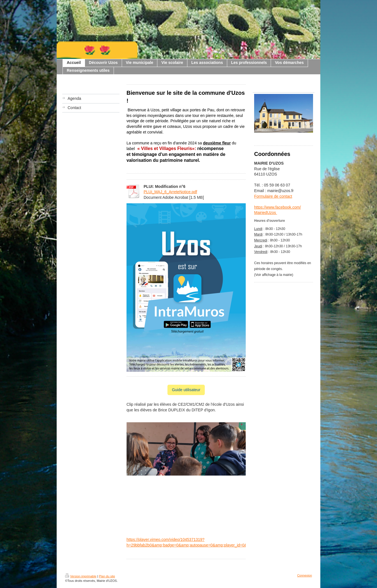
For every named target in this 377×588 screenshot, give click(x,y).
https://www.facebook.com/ (278, 207)
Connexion (304, 575)
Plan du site (107, 576)
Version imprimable (81, 576)
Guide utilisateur (186, 390)
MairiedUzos (266, 213)
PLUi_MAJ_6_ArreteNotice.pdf (170, 192)
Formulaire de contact (273, 196)
